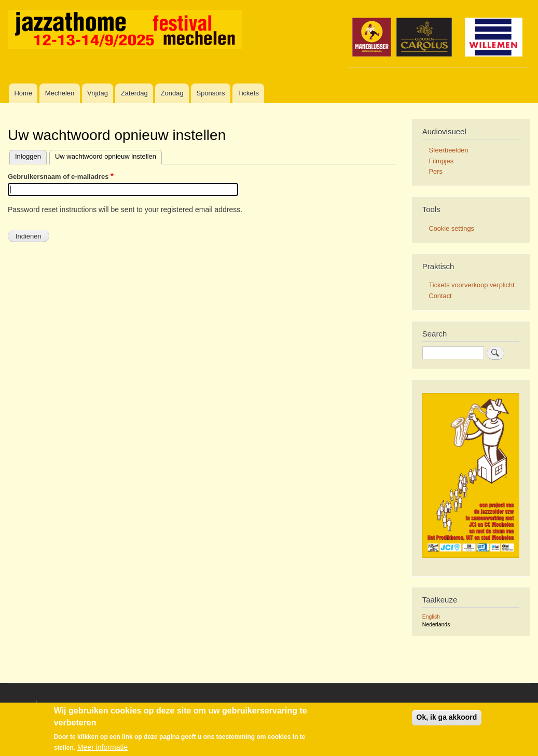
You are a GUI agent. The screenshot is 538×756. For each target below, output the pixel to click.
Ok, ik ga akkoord (447, 718)
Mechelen (60, 93)
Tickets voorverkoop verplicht (472, 285)
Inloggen (28, 156)
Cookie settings (452, 228)
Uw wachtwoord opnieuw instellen (106, 156)
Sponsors (210, 93)
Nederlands (436, 624)
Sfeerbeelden (449, 150)
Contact (440, 296)
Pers (436, 171)
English (431, 617)
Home (23, 93)
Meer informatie (102, 748)
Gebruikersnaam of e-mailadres (58, 177)
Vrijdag (98, 93)
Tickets (248, 93)
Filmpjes (442, 161)
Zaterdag (134, 93)
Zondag (172, 93)
